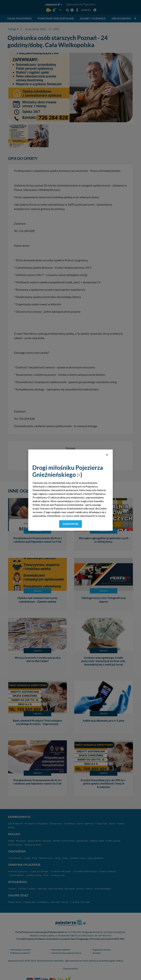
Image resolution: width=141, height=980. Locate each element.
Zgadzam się (71, 524)
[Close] (107, 455)
